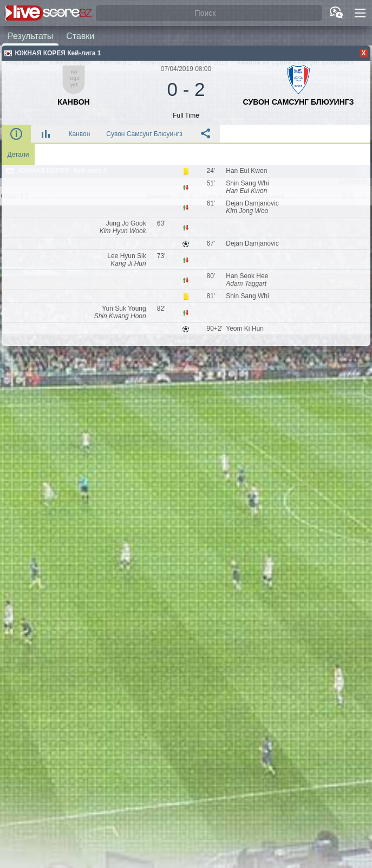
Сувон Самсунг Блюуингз (144, 134)
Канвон (79, 134)
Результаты (30, 36)
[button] (360, 13)
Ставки (80, 36)
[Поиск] (209, 13)
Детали (18, 155)
